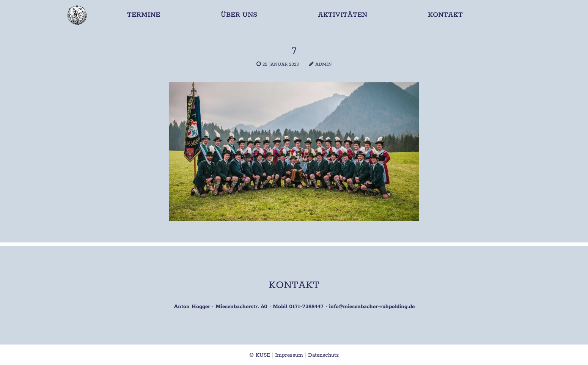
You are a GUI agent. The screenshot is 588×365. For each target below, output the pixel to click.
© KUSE (260, 355)
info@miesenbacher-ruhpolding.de (372, 307)
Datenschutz (323, 355)
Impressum (289, 355)
